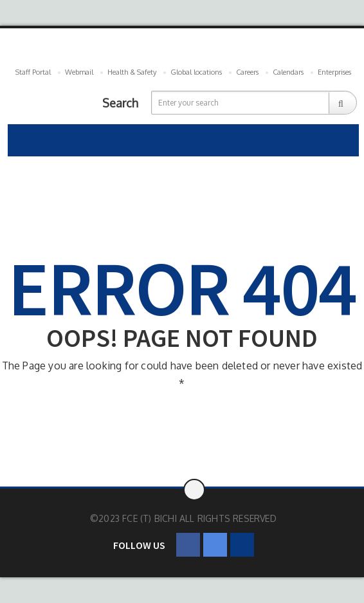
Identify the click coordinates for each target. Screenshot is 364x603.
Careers (247, 72)
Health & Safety (132, 72)
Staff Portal (33, 72)
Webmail (79, 72)
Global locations (196, 72)
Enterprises (334, 72)
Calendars (288, 72)
